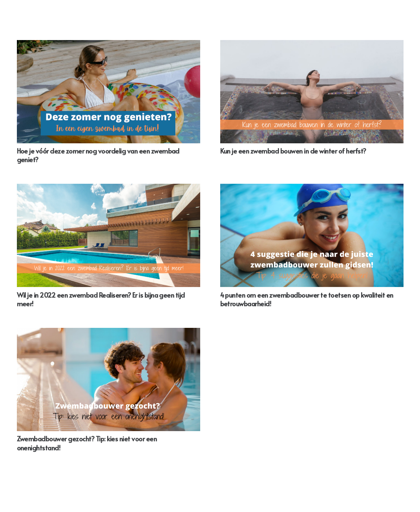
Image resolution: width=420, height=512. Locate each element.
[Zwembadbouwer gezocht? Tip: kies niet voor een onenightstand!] (109, 379)
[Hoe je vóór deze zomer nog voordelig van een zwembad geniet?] (109, 92)
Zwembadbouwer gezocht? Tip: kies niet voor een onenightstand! (87, 443)
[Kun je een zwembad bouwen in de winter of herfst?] (312, 92)
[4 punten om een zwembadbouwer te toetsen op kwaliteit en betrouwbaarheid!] (312, 235)
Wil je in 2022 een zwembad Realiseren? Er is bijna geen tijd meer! (101, 299)
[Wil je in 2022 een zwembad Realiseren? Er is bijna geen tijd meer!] (109, 235)
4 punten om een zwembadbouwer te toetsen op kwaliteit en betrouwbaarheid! (307, 299)
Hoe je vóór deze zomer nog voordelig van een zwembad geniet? (98, 155)
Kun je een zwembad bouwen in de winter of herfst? (293, 151)
